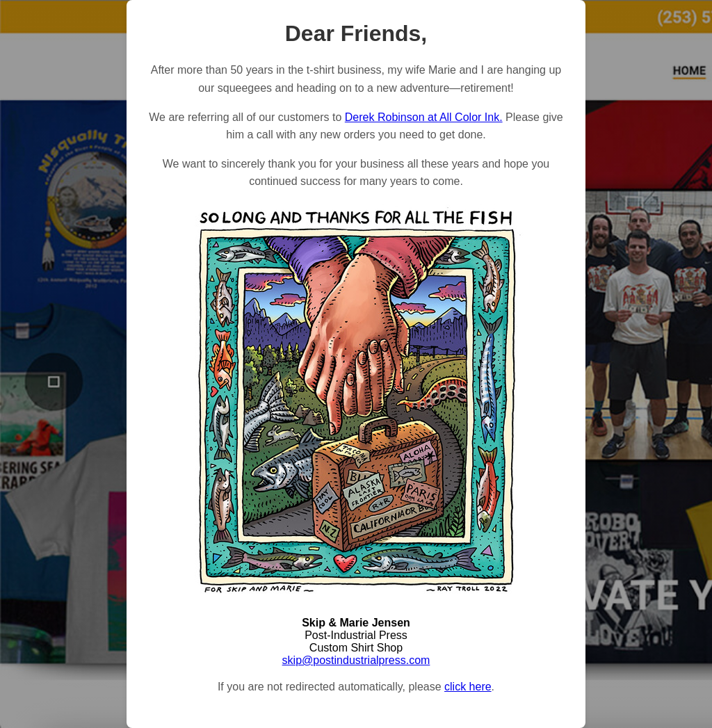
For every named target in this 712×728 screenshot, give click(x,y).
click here (468, 687)
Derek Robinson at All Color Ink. (424, 117)
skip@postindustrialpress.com (356, 660)
